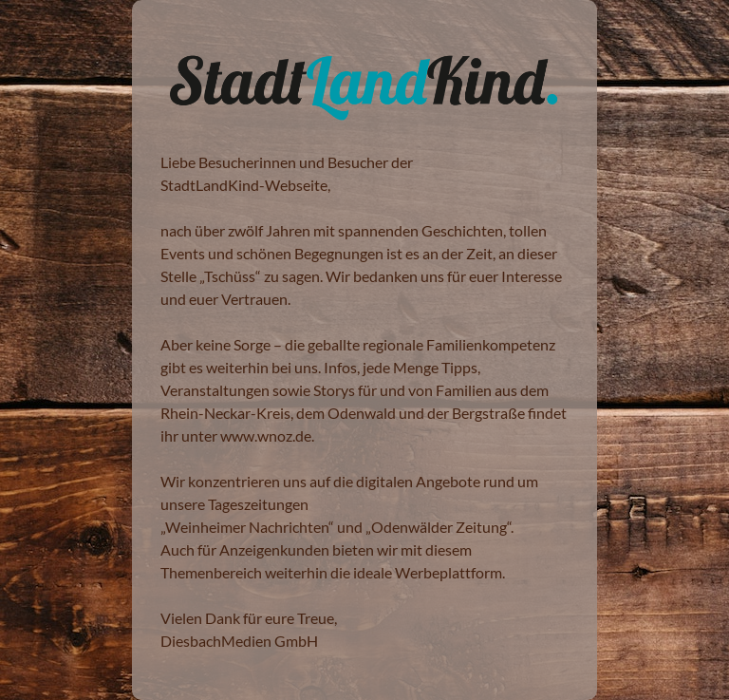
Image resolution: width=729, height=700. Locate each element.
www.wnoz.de (266, 435)
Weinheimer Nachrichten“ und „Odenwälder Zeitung (336, 527)
